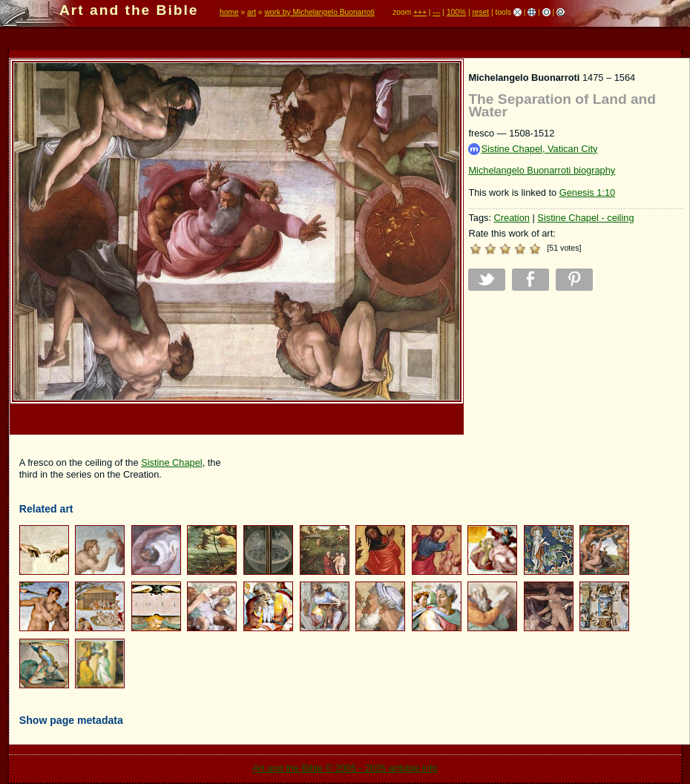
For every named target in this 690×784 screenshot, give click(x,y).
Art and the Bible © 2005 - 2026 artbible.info (345, 768)
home (229, 12)
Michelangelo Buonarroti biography (542, 170)
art (252, 12)
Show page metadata (71, 720)
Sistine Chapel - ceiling (585, 218)
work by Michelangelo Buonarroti (319, 12)
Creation (512, 218)
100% (456, 12)
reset (480, 12)
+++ (420, 12)
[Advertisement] (576, 406)
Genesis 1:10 (587, 192)
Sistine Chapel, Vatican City (533, 149)
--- (436, 12)
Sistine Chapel (172, 462)
